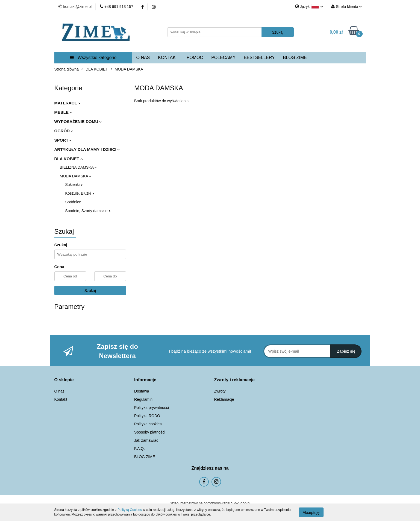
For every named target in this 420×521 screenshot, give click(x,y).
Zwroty (220, 391)
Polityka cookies (148, 424)
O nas (59, 391)
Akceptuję (311, 512)
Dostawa (142, 391)
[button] (64, 380)
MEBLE (63, 112)
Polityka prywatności (152, 408)
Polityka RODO (147, 416)
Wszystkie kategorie (93, 58)
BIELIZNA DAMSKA (78, 167)
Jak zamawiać (146, 440)
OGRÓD (64, 131)
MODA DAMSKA (76, 176)
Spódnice (73, 202)
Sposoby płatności (150, 432)
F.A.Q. (139, 449)
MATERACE (67, 103)
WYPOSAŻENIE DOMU (78, 122)
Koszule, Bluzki (80, 193)
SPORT (63, 140)
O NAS (143, 58)
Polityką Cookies (130, 510)
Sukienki (74, 185)
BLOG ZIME (295, 58)
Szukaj (90, 291)
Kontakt (61, 399)
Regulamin (143, 399)
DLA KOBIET (68, 159)
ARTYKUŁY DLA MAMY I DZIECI (87, 149)
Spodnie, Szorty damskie (88, 211)
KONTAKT (168, 58)
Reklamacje (224, 399)
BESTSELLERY (259, 58)
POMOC (195, 58)
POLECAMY (223, 58)
